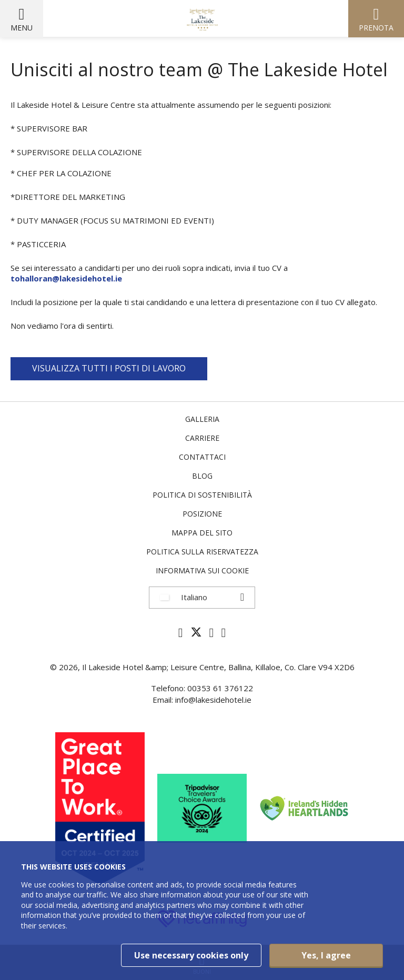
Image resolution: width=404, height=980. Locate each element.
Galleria (202, 419)
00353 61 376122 (220, 688)
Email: (164, 700)
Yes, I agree (326, 955)
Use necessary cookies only (191, 955)
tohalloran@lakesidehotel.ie (66, 278)
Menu (22, 28)
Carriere (202, 438)
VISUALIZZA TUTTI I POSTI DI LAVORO (109, 368)
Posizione (202, 514)
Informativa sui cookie (202, 570)
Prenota (376, 28)
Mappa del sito (202, 533)
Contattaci (202, 457)
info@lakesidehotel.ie (213, 700)
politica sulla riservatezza (202, 552)
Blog (202, 476)
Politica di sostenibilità (202, 495)
